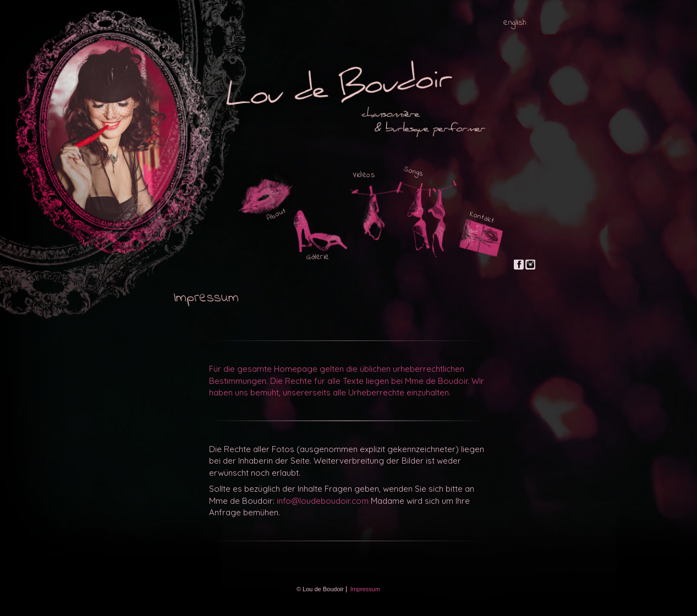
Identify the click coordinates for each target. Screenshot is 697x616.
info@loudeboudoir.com (323, 501)
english (515, 23)
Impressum (365, 589)
